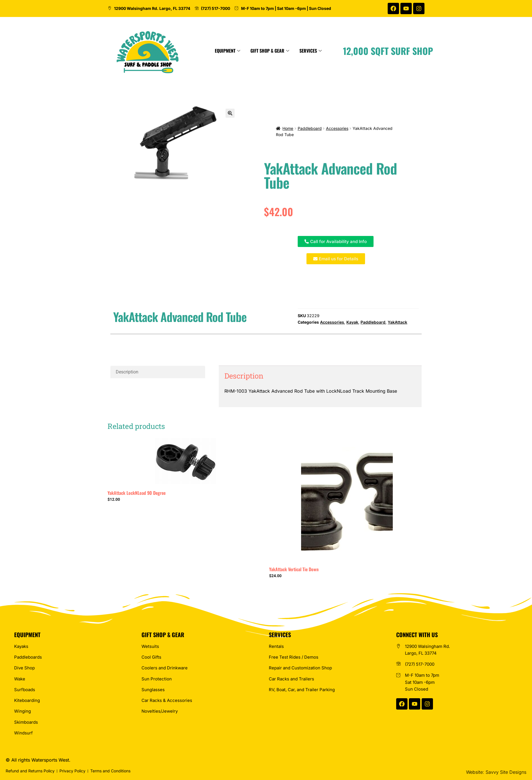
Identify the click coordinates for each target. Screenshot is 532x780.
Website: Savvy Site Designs (496, 772)
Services (360, 51)
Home (288, 128)
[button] (230, 113)
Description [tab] (127, 372)
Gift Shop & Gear (319, 51)
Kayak (352, 322)
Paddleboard (310, 128)
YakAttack (397, 322)
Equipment (276, 51)
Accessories (337, 128)
